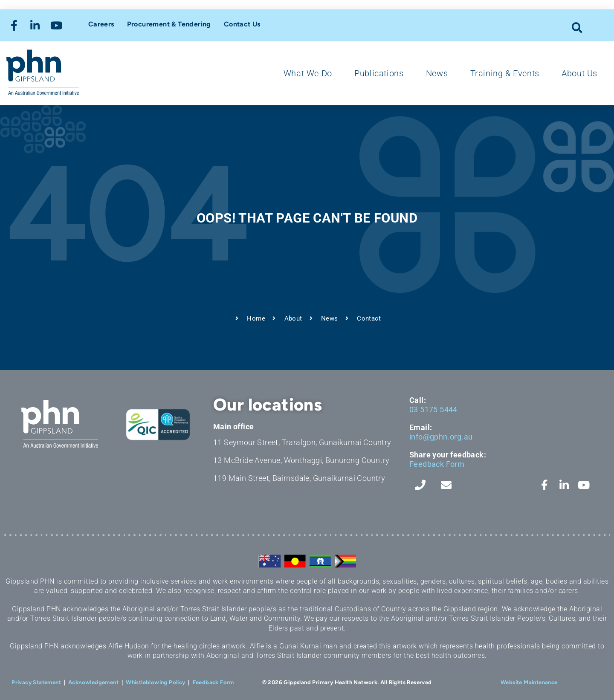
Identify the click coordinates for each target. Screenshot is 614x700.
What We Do (308, 73)
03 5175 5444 (433, 409)
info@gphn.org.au (441, 437)
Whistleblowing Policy (155, 682)
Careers (101, 24)
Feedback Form (437, 464)
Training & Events (505, 73)
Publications (379, 73)
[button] (577, 27)
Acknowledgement (93, 682)
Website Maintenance (529, 682)
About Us (579, 73)
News (437, 73)
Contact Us (242, 24)
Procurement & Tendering (169, 24)
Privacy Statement (36, 682)
